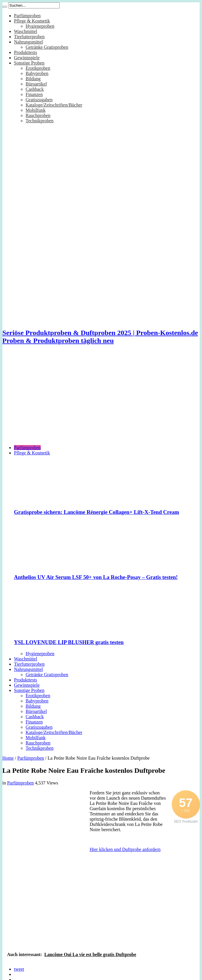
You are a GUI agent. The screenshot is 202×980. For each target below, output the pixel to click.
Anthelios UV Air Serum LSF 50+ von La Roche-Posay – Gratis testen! (96, 577)
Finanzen (34, 94)
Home (8, 758)
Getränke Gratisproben (47, 47)
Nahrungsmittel (29, 42)
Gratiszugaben (39, 100)
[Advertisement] (101, 400)
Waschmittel (26, 31)
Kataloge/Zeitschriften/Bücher (54, 105)
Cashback (35, 89)
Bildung (33, 79)
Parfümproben (27, 16)
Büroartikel (36, 84)
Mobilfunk (36, 110)
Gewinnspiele (27, 58)
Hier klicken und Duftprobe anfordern (125, 849)
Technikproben (40, 121)
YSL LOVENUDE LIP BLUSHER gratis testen (69, 642)
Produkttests (25, 52)
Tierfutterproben (29, 37)
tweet (19, 969)
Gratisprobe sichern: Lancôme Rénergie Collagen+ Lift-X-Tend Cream (96, 512)
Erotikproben (38, 68)
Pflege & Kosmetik (32, 21)
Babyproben (37, 73)
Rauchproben (38, 115)
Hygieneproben (40, 26)
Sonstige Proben (29, 63)
